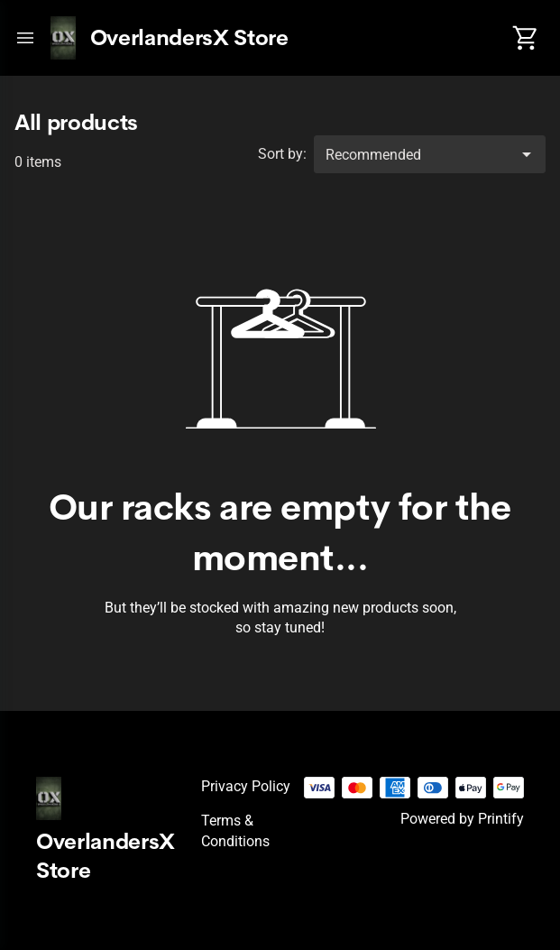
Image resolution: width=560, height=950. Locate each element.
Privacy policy (246, 786)
